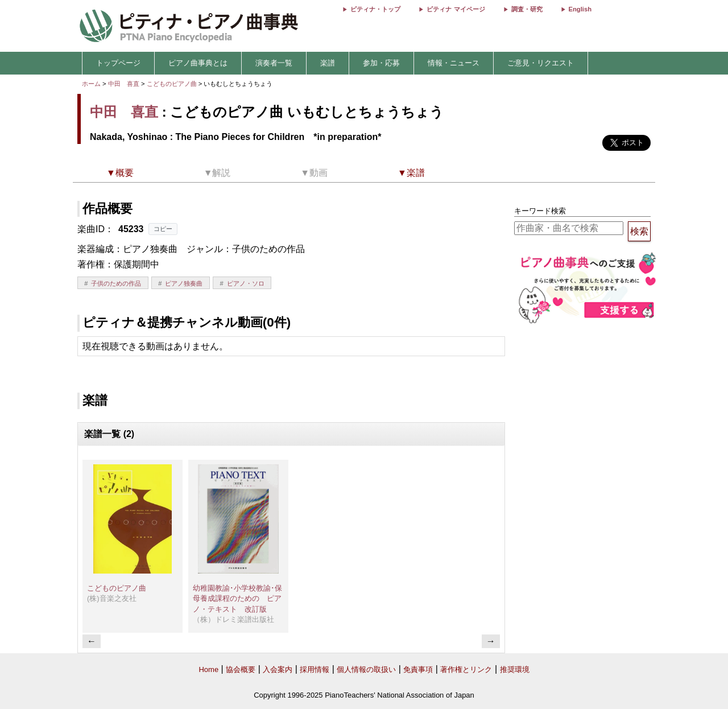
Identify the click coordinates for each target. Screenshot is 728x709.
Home (208, 669)
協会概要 (241, 669)
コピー (163, 229)
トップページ (118, 63)
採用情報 (315, 669)
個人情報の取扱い (366, 669)
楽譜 (328, 63)
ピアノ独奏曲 (184, 283)
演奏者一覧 (274, 63)
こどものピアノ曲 (173, 84)
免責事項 (418, 669)
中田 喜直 (124, 84)
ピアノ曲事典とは (198, 63)
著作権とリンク (466, 669)
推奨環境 (515, 669)
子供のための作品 (116, 283)
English (580, 9)
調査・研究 (527, 9)
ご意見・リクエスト (541, 63)
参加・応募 (381, 63)
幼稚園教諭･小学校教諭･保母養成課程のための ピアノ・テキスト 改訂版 (237, 599)
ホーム (91, 84)
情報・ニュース (454, 63)
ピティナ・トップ (375, 9)
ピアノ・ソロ (246, 283)
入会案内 (278, 669)
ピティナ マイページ (456, 9)
